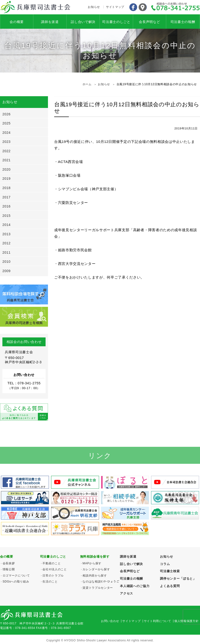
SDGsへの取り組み (16, 582)
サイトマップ (115, 7)
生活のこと (50, 582)
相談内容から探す (95, 576)
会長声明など (149, 22)
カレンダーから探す (96, 569)
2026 (6, 114)
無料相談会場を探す (95, 557)
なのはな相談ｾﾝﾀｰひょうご (101, 582)
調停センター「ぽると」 (178, 579)
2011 (6, 252)
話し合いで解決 (83, 22)
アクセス (143, 7)
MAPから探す (92, 563)
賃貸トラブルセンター (98, 588)
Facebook (133, 7)
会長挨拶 (9, 563)
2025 (6, 123)
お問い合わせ (110, 621)
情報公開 (9, 569)
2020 (6, 169)
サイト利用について (158, 621)
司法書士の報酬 (183, 22)
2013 (6, 234)
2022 (6, 151)
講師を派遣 (50, 22)
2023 (6, 142)
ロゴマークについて (16, 576)
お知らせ (94, 7)
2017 (6, 197)
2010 (6, 262)
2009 (6, 271)
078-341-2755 (176, 7)
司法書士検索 (170, 571)
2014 (6, 225)
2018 (6, 188)
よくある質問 (170, 586)
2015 (6, 216)
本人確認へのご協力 (135, 586)
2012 (6, 243)
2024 (6, 133)
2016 (6, 206)
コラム (165, 564)
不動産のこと (52, 563)
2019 (6, 179)
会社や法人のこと (55, 569)
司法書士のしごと (116, 22)
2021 (6, 160)
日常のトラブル (53, 576)
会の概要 (17, 22)
